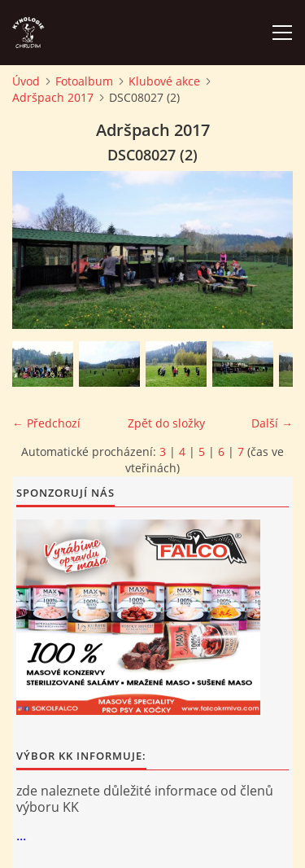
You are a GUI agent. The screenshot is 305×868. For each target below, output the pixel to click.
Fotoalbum (84, 81)
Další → (272, 423)
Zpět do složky (166, 423)
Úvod (26, 81)
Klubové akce (164, 81)
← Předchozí (46, 423)
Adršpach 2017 (53, 97)
